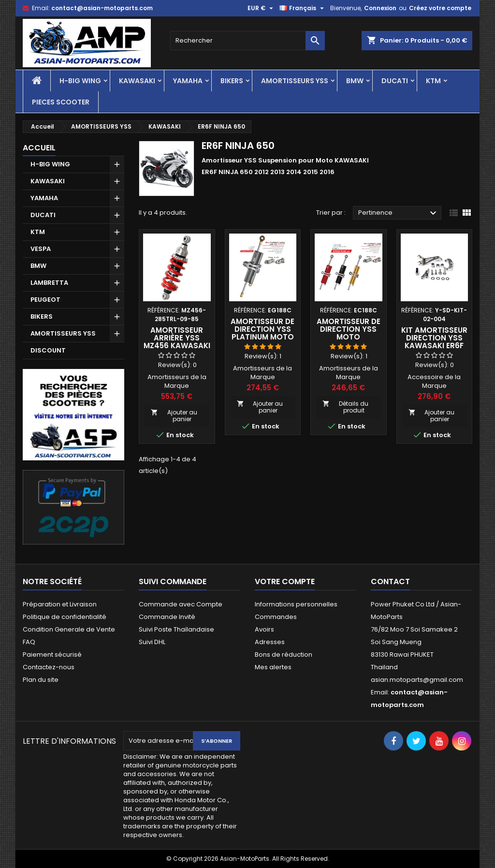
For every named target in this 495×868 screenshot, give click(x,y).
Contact (390, 581)
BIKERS (232, 81)
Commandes (276, 617)
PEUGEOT (45, 300)
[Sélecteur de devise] (262, 8)
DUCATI (395, 81)
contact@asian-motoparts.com (102, 8)
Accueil (39, 148)
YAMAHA (188, 81)
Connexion (380, 8)
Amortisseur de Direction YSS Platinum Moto (262, 329)
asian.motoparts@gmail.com (417, 680)
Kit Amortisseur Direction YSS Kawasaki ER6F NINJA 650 (434, 342)
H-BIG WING (80, 81)
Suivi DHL (152, 642)
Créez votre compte (440, 8)
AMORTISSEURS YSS (295, 81)
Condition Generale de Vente (69, 629)
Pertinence (399, 213)
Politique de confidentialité (65, 617)
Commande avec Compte (181, 604)
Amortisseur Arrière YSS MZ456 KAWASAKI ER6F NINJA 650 (177, 342)
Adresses (270, 642)
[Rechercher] (247, 41)
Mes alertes (273, 667)
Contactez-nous (49, 667)
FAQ (29, 642)
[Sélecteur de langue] (303, 8)
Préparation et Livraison (60, 604)
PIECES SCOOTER (61, 102)
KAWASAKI (137, 81)
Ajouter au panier (174, 416)
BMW (355, 81)
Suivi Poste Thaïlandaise (176, 629)
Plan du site (41, 680)
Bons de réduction (284, 655)
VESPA (41, 249)
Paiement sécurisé (52, 655)
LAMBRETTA (49, 283)
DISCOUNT (48, 350)
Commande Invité (167, 617)
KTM (433, 81)
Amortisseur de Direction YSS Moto (349, 329)
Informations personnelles (296, 604)
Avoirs (264, 629)
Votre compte (285, 581)
